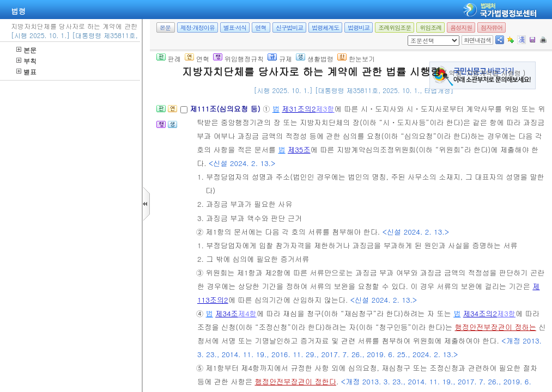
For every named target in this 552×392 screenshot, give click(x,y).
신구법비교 (289, 27)
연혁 (260, 27)
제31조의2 (299, 109)
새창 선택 (411, 36)
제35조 (299, 149)
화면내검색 (477, 40)
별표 (26, 72)
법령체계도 (325, 27)
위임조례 (430, 27)
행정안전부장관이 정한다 (296, 381)
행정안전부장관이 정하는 (496, 327)
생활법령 (315, 59)
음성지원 (461, 27)
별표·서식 (235, 27)
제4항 (247, 313)
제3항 (325, 109)
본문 (26, 50)
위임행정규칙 (238, 59)
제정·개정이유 (198, 27)
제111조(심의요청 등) (226, 109)
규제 (280, 59)
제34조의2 (480, 313)
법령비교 (359, 27)
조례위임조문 (395, 27)
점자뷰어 (492, 27)
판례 (169, 59)
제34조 (227, 313)
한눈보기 (356, 59)
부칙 (26, 61)
